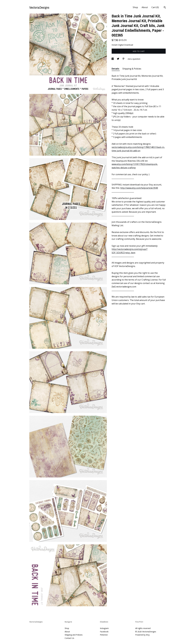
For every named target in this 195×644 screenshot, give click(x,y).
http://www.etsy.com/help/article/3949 (139, 188)
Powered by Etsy (142, 635)
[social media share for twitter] (118, 59)
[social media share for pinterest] (124, 59)
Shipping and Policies (74, 635)
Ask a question (134, 59)
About (145, 7)
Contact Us (69, 638)
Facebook (104, 632)
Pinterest (104, 635)
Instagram (104, 628)
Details (116, 69)
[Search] (165, 8)
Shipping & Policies (132, 69)
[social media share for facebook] (113, 59)
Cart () (155, 7)
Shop (135, 7)
